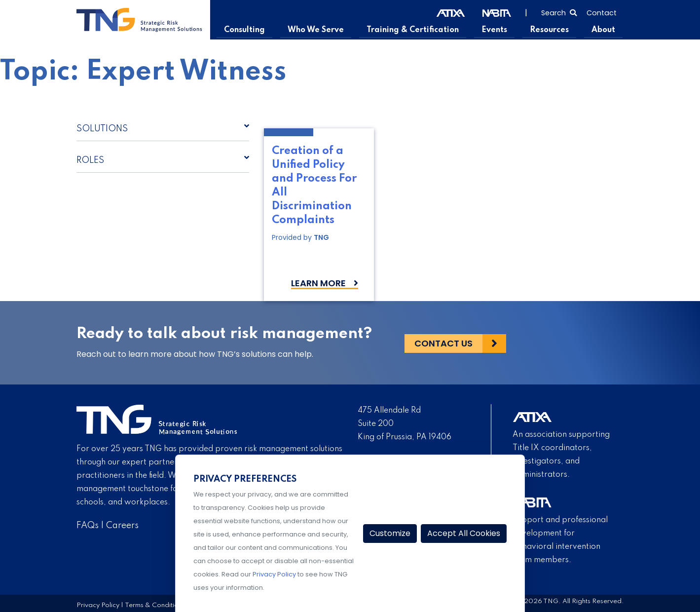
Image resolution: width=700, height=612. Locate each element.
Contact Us (443, 343)
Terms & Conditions (155, 605)
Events (496, 30)
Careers (122, 526)
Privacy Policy (98, 605)
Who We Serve (318, 30)
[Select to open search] (559, 12)
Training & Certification (414, 30)
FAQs (88, 526)
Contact (602, 13)
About (603, 30)
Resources (550, 30)
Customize (390, 533)
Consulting (248, 30)
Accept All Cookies (464, 533)
